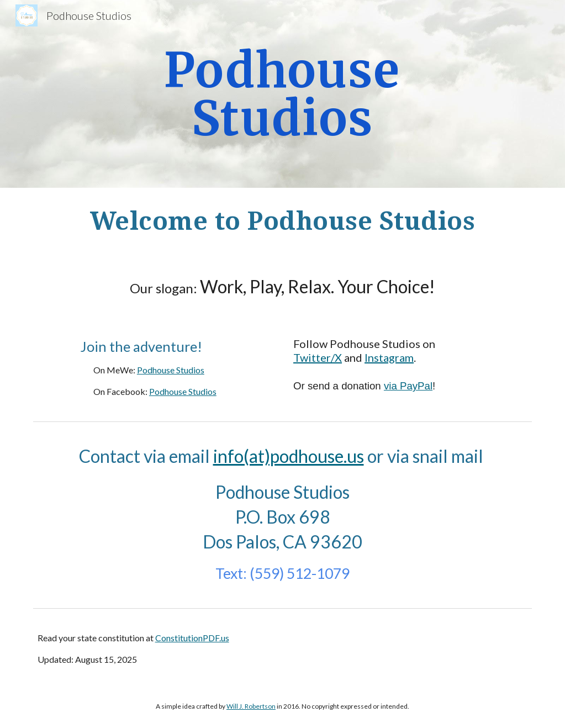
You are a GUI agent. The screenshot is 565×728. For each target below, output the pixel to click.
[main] (282, 94)
